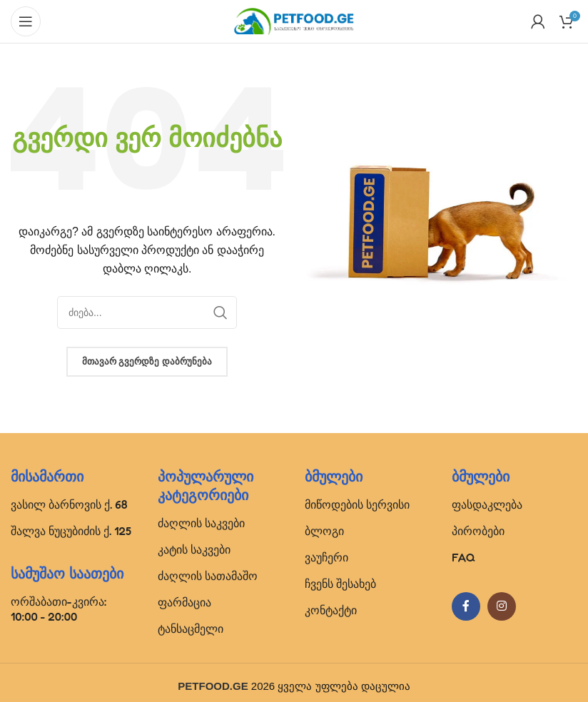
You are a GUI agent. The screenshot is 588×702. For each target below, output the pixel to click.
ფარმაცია (184, 602)
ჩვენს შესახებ (340, 584)
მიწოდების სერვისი (357, 504)
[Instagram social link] (502, 606)
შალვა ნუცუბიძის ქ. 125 (71, 531)
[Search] (147, 312)
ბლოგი (324, 531)
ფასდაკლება (487, 504)
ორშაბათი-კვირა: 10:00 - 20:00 (59, 609)
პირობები (478, 531)
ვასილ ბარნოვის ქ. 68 (69, 504)
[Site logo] (294, 20)
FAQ (463, 557)
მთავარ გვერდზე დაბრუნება (147, 361)
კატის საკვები (194, 549)
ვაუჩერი (326, 557)
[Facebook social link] (466, 606)
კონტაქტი (331, 610)
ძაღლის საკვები (201, 523)
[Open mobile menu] (26, 21)
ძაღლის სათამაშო (208, 576)
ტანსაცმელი (191, 629)
